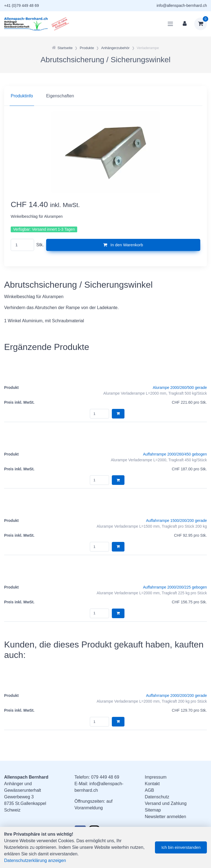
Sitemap (153, 810)
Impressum (156, 777)
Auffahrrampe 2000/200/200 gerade (176, 695)
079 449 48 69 (105, 777)
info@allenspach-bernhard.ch (182, 5)
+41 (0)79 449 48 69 (22, 5)
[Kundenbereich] (185, 24)
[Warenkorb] (201, 24)
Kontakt (152, 784)
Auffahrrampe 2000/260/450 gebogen (175, 454)
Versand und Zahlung (166, 803)
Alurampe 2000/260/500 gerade (180, 388)
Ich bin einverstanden (181, 847)
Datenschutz (157, 797)
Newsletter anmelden (165, 817)
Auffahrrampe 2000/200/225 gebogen (175, 587)
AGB (149, 790)
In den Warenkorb (123, 245)
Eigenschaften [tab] (60, 96)
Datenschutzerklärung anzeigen (35, 860)
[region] (105, 96)
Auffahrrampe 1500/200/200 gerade (176, 521)
